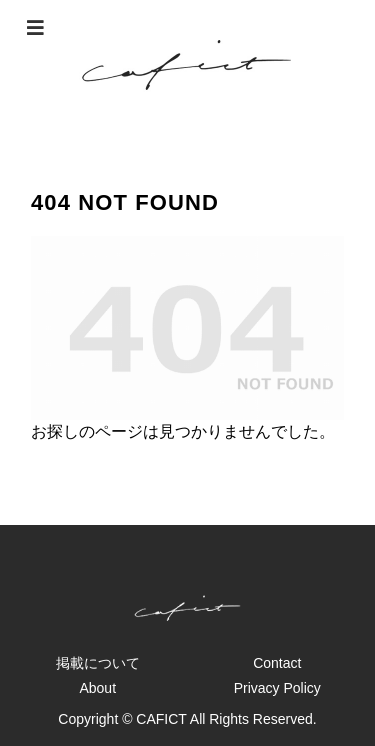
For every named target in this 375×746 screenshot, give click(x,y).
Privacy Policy (277, 688)
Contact (277, 663)
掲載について (98, 663)
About (97, 688)
